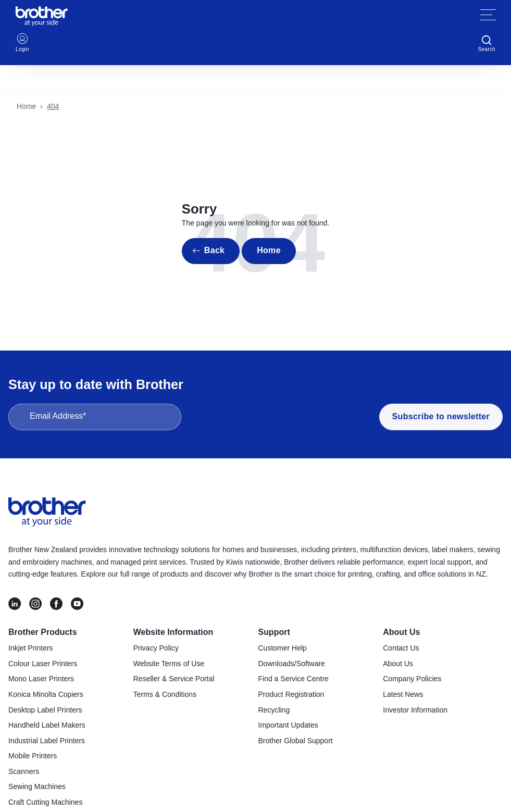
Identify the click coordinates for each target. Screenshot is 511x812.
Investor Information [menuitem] (415, 710)
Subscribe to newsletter (441, 416)
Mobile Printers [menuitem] (33, 756)
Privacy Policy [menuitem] (156, 648)
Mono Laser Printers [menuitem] (41, 679)
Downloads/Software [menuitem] (292, 664)
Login (22, 42)
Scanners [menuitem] (24, 771)
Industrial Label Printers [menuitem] (47, 741)
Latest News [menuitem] (403, 694)
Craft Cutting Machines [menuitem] (45, 802)
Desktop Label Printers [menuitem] (45, 710)
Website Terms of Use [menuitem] (169, 664)
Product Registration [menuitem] (291, 694)
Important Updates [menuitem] (288, 725)
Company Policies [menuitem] (412, 679)
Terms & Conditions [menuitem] (165, 694)
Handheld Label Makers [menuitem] (47, 725)
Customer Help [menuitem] (283, 648)
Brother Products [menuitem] (43, 632)
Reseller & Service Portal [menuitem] (174, 679)
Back (214, 250)
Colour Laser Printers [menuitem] (43, 664)
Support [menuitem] (274, 632)
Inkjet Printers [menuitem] (31, 648)
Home (26, 106)
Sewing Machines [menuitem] (37, 786)
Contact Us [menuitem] (401, 648)
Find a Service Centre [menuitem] (294, 679)
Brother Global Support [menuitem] (296, 741)
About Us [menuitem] (401, 632)
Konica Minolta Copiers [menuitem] (46, 694)
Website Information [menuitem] (173, 632)
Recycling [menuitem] (274, 710)
